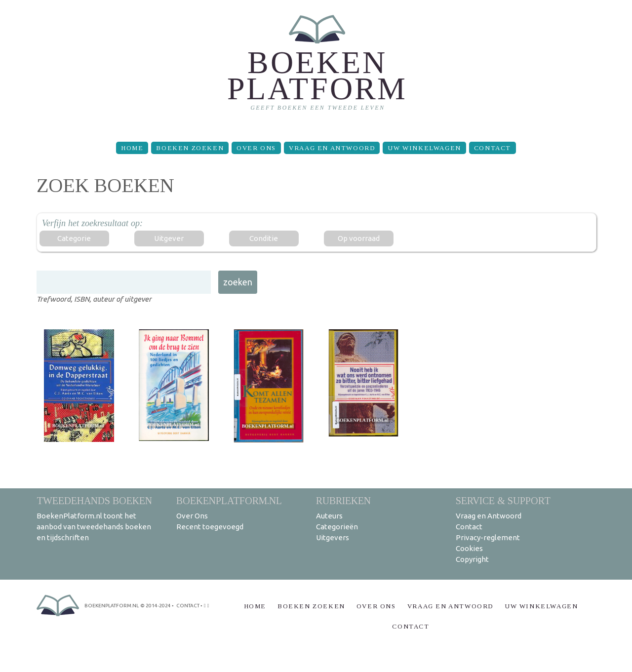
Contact (493, 148)
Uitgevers (333, 537)
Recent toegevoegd (210, 527)
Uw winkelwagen (424, 148)
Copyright (472, 559)
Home (132, 148)
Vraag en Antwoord (332, 148)
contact (188, 606)
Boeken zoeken (190, 148)
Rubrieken (343, 500)
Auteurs (329, 516)
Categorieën (337, 527)
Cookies (469, 548)
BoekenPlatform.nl (229, 500)
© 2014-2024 (156, 606)
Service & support (503, 500)
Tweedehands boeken (94, 500)
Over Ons (256, 148)
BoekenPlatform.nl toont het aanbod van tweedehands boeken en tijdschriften (94, 527)
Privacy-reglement (488, 537)
